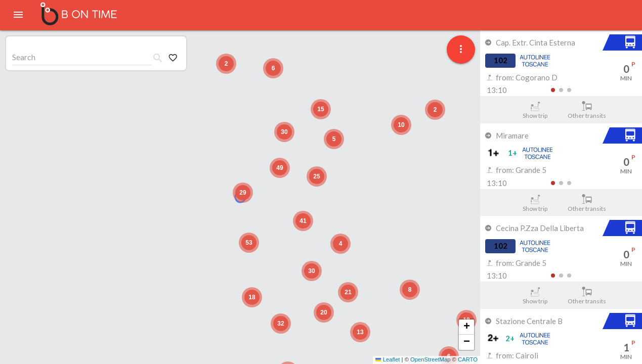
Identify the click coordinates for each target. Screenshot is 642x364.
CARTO (468, 359)
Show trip (535, 110)
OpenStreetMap (430, 359)
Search (24, 57)
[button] (243, 193)
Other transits (587, 110)
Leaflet (388, 359)
